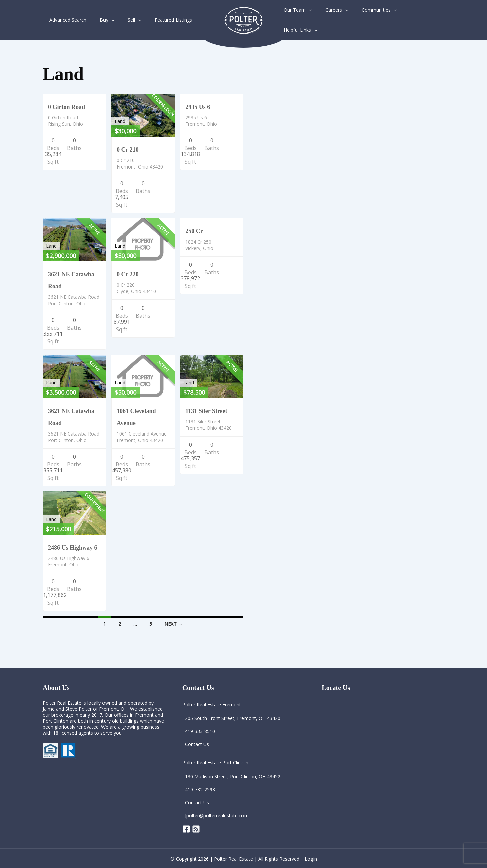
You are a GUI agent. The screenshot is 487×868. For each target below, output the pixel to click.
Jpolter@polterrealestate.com (217, 815)
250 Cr (194, 230)
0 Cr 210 (128, 149)
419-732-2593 (200, 789)
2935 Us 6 (198, 106)
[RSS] (196, 828)
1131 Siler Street (206, 410)
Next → (173, 623)
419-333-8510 (200, 730)
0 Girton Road (66, 106)
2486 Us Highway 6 (73, 547)
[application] (105, 20)
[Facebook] (186, 828)
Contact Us (197, 744)
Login (311, 858)
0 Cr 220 (128, 274)
